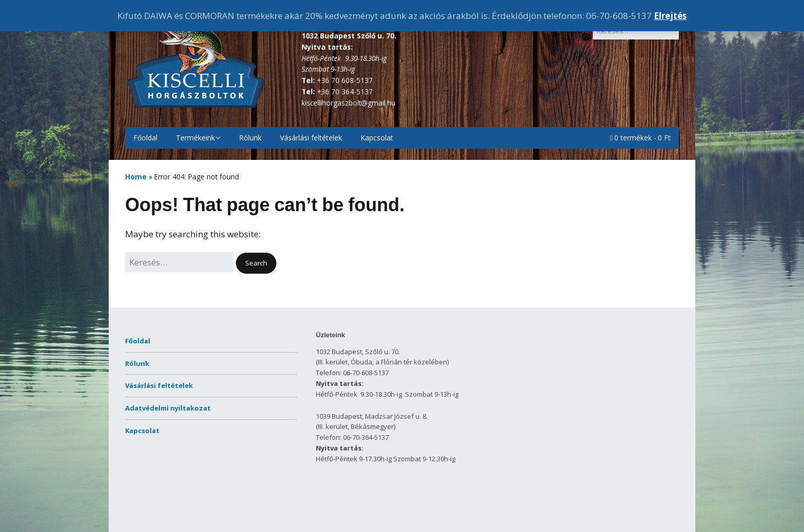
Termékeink (195, 138)
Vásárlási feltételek (311, 138)
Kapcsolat (377, 138)
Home (136, 177)
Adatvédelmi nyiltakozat (168, 408)
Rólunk (250, 138)
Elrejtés (670, 16)
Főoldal (145, 138)
